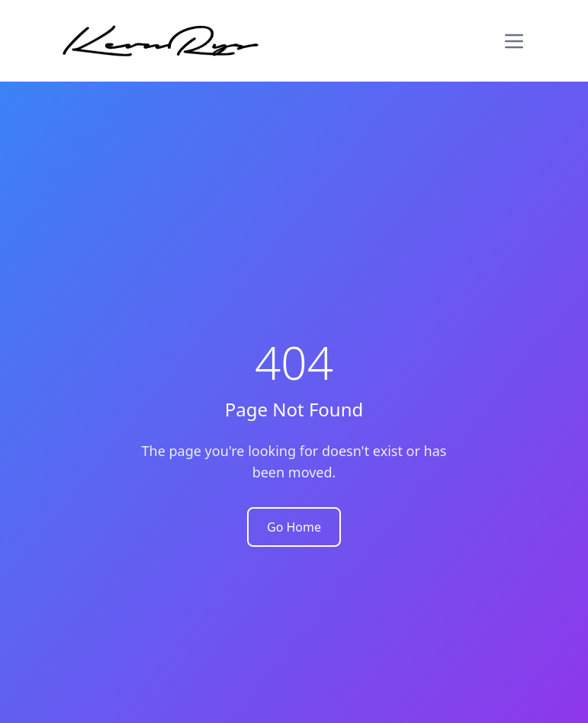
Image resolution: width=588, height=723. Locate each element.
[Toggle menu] (514, 41)
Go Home (294, 527)
